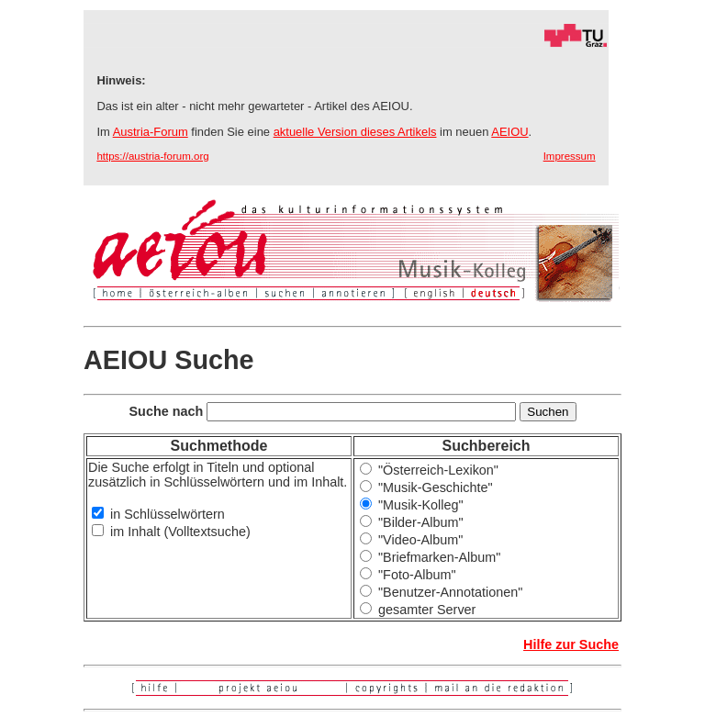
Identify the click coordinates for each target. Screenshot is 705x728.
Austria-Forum (151, 132)
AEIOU (509, 132)
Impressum (570, 156)
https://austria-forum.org (152, 156)
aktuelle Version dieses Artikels (355, 132)
